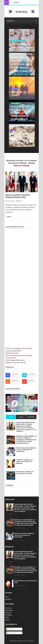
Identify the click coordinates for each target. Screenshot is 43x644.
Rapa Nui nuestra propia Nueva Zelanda (19, 355)
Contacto (8, 599)
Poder (7, 617)
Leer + (9, 217)
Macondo (8, 613)
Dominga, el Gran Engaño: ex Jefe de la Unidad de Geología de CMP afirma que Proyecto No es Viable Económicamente (26, 522)
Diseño (21, 641)
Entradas (10, 629)
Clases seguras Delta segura (15, 360)
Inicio (7, 597)
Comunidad (9, 610)
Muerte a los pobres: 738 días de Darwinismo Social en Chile (18, 196)
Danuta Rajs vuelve (12, 353)
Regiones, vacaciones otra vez (16, 363)
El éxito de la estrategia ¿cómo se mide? (19, 348)
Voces (7, 620)
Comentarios (12, 633)
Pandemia (9, 615)
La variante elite (11, 358)
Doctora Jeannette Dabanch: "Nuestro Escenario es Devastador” (24, 535)
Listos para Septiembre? (14, 351)
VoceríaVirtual (15, 641)
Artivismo (8, 608)
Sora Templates (29, 641)
